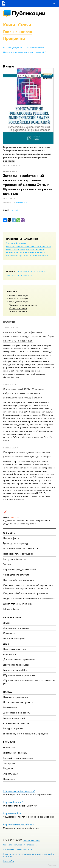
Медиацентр (10, 768)
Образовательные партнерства (19, 675)
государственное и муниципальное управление (29, 246)
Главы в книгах (18, 32)
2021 (9, 275)
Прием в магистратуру (15, 649)
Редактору (52, 865)
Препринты (14, 38)
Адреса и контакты (32, 840)
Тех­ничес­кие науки (18, 311)
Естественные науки (19, 298)
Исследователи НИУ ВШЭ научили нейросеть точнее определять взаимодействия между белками (24, 393)
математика (42, 252)
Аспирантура (10, 654)
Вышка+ (7, 644)
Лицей (6, 623)
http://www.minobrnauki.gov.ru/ (19, 791)
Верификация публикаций (14, 48)
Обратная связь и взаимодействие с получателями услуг (29, 682)
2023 (41, 272)
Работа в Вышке (11, 609)
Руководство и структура (16, 543)
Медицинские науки (19, 302)
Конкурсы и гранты (13, 728)
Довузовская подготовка (16, 628)
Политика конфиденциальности (17, 849)
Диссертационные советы (17, 713)
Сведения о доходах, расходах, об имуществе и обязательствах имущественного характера (28, 587)
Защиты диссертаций (14, 718)
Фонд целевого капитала (16, 575)
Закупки (7, 564)
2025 (30, 272)
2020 (14, 275)
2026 (25, 272)
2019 (19, 275)
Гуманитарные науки (19, 295)
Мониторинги (10, 707)
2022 (46, 272)
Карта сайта (8, 861)
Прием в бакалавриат (14, 639)
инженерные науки (35, 249)
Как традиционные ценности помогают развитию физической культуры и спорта (27, 454)
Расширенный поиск (35, 48)
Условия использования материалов (20, 845)
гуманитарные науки (16, 249)
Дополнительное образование (19, 659)
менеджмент (12, 255)
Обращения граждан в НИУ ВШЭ (20, 569)
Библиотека (9, 747)
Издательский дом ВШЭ (15, 753)
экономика (43, 255)
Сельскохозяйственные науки (23, 305)
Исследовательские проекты (18, 702)
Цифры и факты (11, 538)
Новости (9, 322)
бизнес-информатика (16, 243)
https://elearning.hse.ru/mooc (18, 825)
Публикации (29, 13)
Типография (9, 763)
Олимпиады (9, 633)
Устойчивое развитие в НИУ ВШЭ (20, 548)
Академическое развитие (16, 723)
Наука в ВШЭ (40, 52)
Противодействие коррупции (18, 580)
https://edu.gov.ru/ (13, 802)
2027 (19, 272)
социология (31, 255)
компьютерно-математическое (21, 252)
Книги (9, 25)
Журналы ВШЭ (11, 774)
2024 (35, 272)
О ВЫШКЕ (9, 533)
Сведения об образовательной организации (26, 593)
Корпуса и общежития (15, 559)
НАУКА (7, 692)
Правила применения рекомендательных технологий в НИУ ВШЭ (28, 855)
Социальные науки (18, 308)
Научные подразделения (16, 697)
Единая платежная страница (17, 604)
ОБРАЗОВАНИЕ (12, 618)
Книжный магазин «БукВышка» (18, 758)
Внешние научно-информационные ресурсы (25, 734)
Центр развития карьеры (16, 665)
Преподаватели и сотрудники (19, 554)
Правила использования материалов (18, 52)
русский (14, 210)
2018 (25, 275)
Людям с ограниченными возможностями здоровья (29, 598)
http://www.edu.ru (12, 813)
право (22, 255)
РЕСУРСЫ (9, 742)
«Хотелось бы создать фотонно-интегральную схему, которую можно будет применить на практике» (29, 336)
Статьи (25, 25)
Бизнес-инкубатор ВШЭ (15, 670)
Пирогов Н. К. (22, 202)
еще (30, 275)
